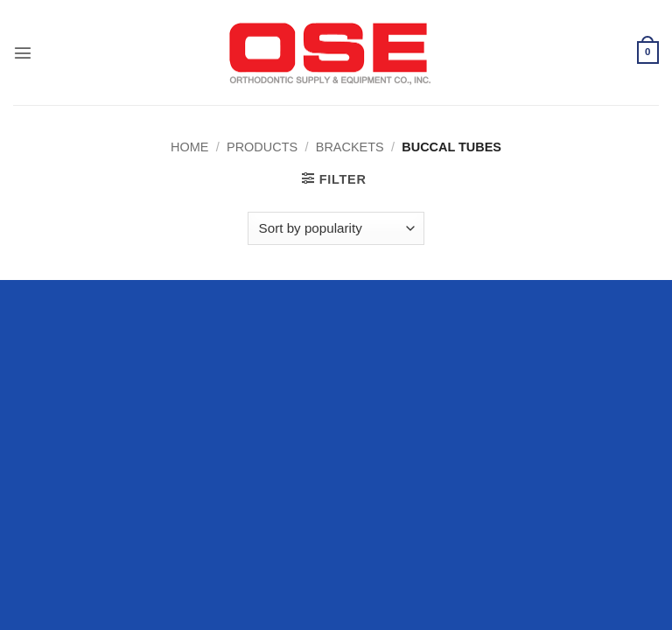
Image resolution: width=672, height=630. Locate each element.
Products (262, 147)
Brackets (350, 147)
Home (189, 147)
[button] (23, 52)
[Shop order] (336, 228)
